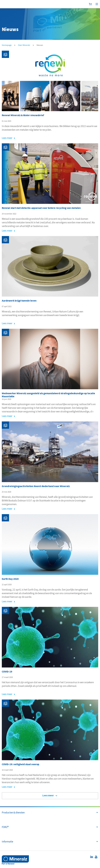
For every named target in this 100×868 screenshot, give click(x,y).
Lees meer (7, 138)
